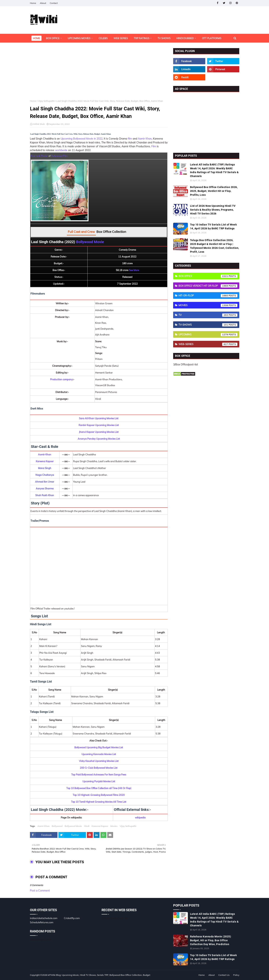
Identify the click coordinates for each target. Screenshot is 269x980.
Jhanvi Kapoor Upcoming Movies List (99, 432)
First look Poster (39, 156)
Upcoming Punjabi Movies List (99, 781)
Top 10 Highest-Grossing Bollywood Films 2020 (99, 795)
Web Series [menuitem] (121, 38)
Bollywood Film (59, 156)
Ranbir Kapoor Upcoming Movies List (99, 425)
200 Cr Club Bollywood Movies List (99, 768)
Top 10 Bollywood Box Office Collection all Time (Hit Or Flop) (99, 788)
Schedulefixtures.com (42, 922)
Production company (61, 379)
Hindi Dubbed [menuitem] (185, 38)
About (43, 3)
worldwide (61, 150)
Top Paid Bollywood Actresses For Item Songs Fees (99, 775)
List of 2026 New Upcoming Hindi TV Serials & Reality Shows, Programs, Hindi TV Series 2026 (213, 210)
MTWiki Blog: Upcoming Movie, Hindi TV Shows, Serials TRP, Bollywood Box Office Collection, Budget (99, 975)
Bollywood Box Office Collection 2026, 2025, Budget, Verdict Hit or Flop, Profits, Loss (214, 191)
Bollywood (57, 826)
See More (134, 270)
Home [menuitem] (36, 38)
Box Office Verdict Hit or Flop (208, 286)
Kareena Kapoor (45, 461)
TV (208, 315)
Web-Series (208, 344)
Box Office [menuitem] (53, 38)
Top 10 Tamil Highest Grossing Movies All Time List (99, 802)
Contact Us (224, 975)
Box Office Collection (111, 232)
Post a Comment (40, 891)
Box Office (208, 276)
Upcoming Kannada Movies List (99, 754)
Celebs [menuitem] (103, 38)
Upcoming (208, 335)
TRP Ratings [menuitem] (141, 38)
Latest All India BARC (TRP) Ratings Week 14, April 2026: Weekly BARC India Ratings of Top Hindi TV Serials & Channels (214, 170)
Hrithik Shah (39, 124)
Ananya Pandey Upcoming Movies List (99, 439)
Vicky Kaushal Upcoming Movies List (99, 761)
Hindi (87, 826)
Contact (54, 3)
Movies (114, 826)
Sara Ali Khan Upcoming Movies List (99, 418)
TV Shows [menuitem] (164, 38)
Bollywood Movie (90, 242)
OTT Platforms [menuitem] (212, 38)
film (130, 139)
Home (33, 3)
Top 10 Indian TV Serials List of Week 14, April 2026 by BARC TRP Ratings (213, 226)
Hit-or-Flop (208, 296)
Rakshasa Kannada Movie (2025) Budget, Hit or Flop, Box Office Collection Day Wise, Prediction (211, 940)
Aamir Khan (145, 139)
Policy (236, 975)
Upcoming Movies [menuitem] (79, 38)
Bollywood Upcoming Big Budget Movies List (99, 747)
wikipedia (140, 817)
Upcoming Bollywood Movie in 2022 (82, 139)
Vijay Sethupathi (46, 101)
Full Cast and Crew (81, 232)
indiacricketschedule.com (44, 918)
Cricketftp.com (72, 918)
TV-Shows (208, 325)
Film (154, 146)
